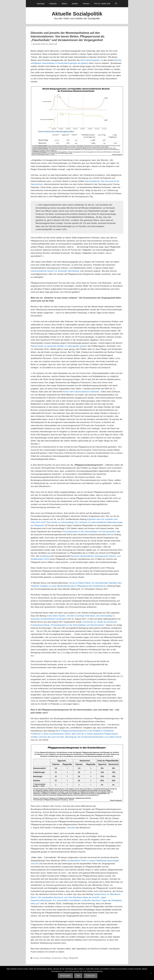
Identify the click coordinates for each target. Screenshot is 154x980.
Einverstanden (65, 976)
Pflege (65, 958)
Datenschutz (90, 976)
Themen (86, 4)
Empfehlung (45, 556)
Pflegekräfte (73, 958)
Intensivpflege (45, 958)
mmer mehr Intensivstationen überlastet (81, 392)
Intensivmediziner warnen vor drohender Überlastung (55, 271)
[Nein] (151, 973)
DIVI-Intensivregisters (90, 60)
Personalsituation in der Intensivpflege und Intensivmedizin (89, 532)
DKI (109, 535)
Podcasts (53, 4)
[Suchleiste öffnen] (116, 4)
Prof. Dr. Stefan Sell (102, 4)
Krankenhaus (57, 958)
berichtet (71, 828)
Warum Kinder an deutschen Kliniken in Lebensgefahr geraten (59, 346)
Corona (36, 958)
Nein (78, 976)
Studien (75, 4)
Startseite (41, 4)
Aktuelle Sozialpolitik (77, 14)
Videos (64, 4)
